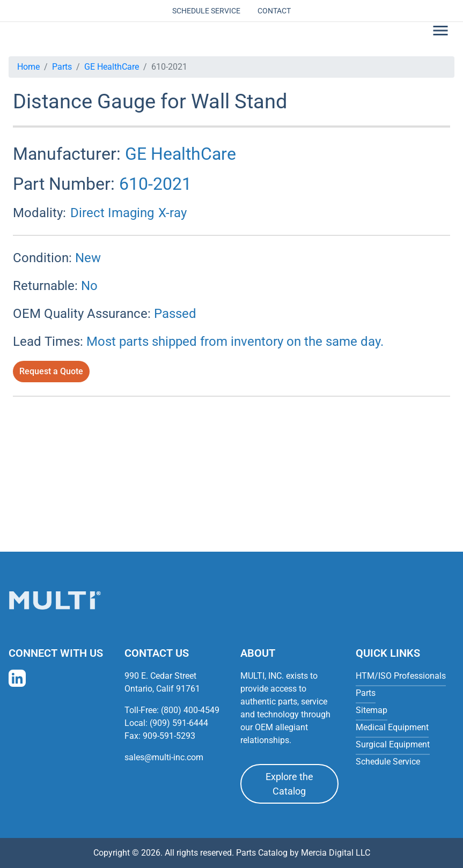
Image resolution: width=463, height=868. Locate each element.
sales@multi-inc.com (164, 757)
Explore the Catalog (289, 784)
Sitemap (372, 710)
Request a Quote (51, 371)
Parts (62, 67)
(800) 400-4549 (190, 710)
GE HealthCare (112, 67)
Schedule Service (206, 11)
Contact (274, 11)
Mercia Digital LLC (336, 853)
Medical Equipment (392, 727)
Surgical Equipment (393, 744)
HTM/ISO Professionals (401, 676)
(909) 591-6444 (179, 723)
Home (28, 67)
